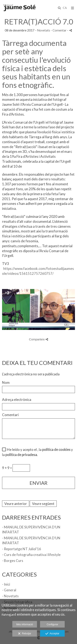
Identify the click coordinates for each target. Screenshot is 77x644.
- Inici (6, 584)
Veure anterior (16, 504)
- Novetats (10, 596)
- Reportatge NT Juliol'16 (22, 549)
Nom (6, 382)
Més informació (25, 624)
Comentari (10, 415)
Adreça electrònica (17, 400)
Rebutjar (25, 634)
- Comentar (59, 30)
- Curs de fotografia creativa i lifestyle (31, 555)
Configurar (52, 624)
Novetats (44, 30)
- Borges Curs (13, 561)
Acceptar (52, 634)
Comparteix (38, 339)
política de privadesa (21, 455)
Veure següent (43, 504)
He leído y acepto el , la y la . (37, 452)
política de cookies (56, 450)
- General (9, 590)
